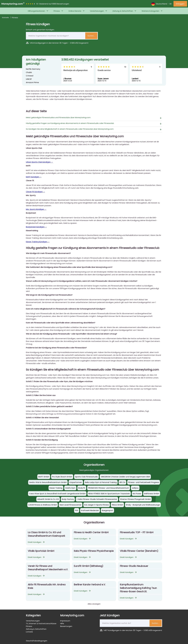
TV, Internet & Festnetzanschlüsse (41, 623)
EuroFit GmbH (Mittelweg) (89, 566)
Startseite (6, 18)
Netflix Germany (33, 69)
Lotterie (29, 632)
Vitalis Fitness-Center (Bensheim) (139, 551)
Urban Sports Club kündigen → (39, 162)
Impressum (65, 621)
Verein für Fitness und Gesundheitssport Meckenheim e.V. (48, 568)
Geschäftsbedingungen (37, 641)
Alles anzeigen (94, 604)
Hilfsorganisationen (36, 11)
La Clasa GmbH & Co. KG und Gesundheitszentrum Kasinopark (46, 534)
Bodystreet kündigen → (36, 227)
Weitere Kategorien (150, 11)
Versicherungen (97, 11)
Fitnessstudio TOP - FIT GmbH (137, 532)
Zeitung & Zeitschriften (123, 11)
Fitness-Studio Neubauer (134, 566)
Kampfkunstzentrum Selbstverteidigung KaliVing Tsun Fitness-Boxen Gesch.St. (138, 588)
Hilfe (62, 623)
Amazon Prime (32, 82)
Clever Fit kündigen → (35, 192)
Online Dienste (75, 11)
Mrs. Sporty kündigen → (36, 209)
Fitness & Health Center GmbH (91, 532)
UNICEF (29, 79)
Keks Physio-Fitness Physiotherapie (94, 551)
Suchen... (91, 36)
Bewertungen (66, 626)
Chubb (29, 72)
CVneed (30, 76)
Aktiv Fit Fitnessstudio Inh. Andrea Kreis (47, 586)
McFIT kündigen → (34, 177)
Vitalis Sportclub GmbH (41, 551)
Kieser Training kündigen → (38, 242)
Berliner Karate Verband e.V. (90, 585)
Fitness (57, 11)
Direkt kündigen (36, 542)
